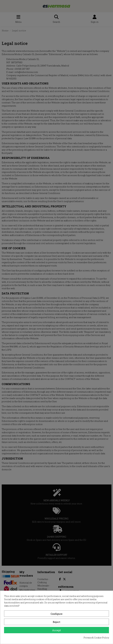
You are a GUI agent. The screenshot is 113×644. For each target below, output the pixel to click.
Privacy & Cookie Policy (96, 638)
